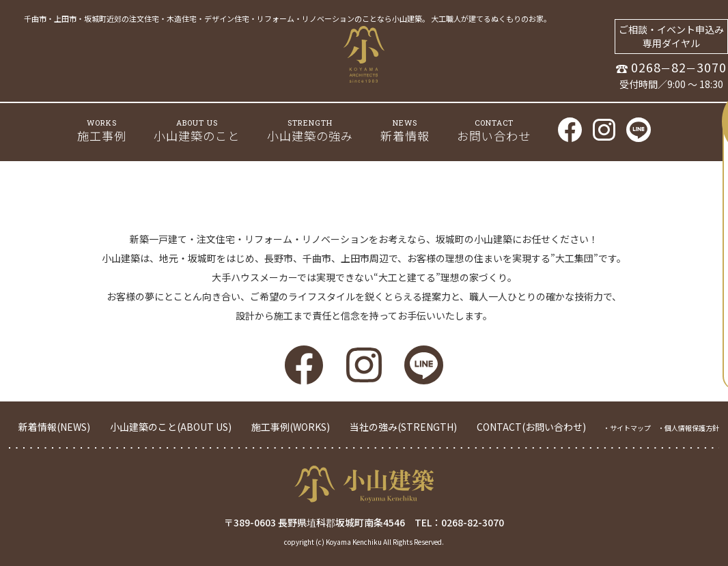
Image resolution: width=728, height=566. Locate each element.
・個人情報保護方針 (688, 428)
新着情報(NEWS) (54, 427)
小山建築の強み (310, 130)
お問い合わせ (494, 131)
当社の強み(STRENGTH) (403, 427)
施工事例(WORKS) (291, 427)
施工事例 (102, 131)
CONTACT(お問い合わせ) (531, 427)
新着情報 (405, 131)
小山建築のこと (197, 131)
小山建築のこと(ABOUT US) (171, 427)
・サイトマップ (627, 428)
